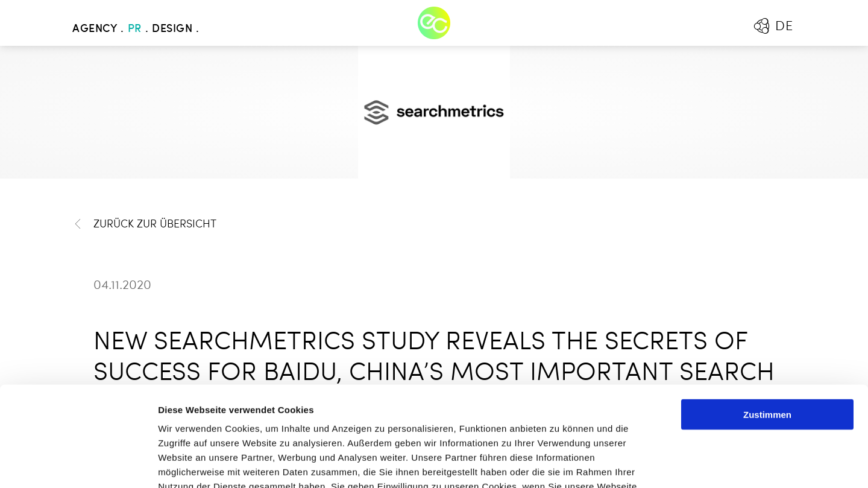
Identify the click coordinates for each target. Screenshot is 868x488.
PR (135, 29)
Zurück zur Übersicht (144, 224)
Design (172, 29)
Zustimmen (767, 315)
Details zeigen (641, 464)
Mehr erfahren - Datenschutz (223, 415)
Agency (95, 29)
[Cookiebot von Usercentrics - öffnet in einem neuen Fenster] (78, 464)
